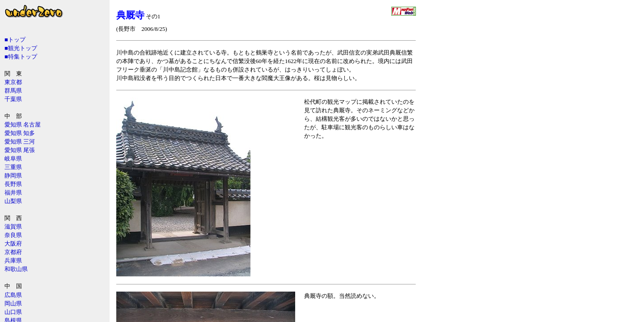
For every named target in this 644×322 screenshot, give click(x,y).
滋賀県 (13, 227)
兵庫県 (13, 261)
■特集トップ (21, 57)
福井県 (13, 193)
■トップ (15, 40)
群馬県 (13, 91)
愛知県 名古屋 (23, 125)
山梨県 (13, 201)
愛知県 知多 (20, 133)
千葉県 (13, 99)
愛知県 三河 (20, 142)
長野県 (13, 184)
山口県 (13, 312)
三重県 (13, 167)
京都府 (13, 252)
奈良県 (13, 235)
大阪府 (13, 244)
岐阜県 (13, 159)
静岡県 (13, 176)
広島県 (13, 295)
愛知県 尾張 (20, 150)
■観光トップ (21, 48)
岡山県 (13, 303)
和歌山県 (16, 269)
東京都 (13, 82)
